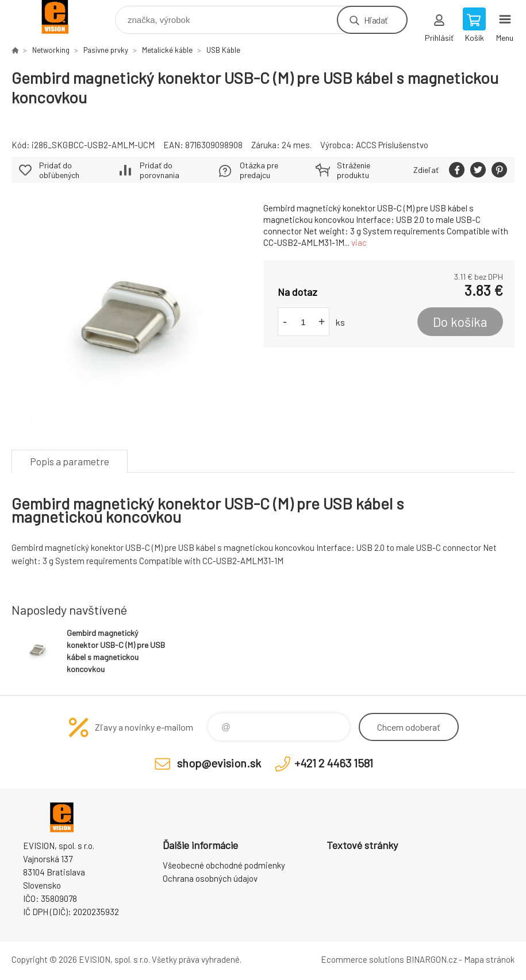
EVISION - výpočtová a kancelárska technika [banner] (62, 17)
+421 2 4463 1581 (334, 763)
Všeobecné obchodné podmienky (224, 865)
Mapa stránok (489, 959)
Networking (51, 50)
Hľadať (376, 20)
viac (359, 242)
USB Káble (223, 50)
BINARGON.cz (431, 959)
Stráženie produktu (354, 170)
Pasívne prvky (106, 50)
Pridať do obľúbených (59, 170)
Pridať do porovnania (160, 170)
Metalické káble (167, 50)
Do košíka (460, 322)
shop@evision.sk (219, 763)
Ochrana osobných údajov (210, 878)
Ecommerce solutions (362, 959)
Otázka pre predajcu (259, 170)
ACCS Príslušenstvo (392, 145)
